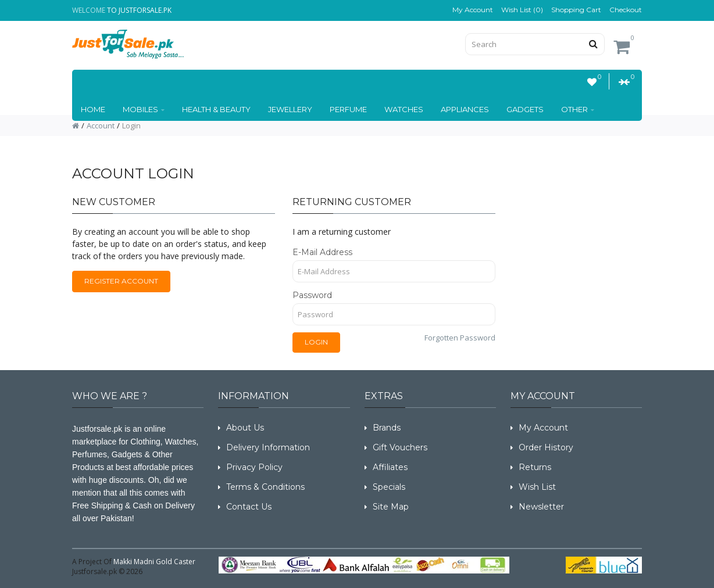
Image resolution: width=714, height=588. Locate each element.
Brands (387, 428)
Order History (546, 447)
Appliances (465, 109)
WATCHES (404, 109)
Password (312, 295)
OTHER (578, 109)
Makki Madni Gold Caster (154, 562)
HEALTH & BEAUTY (216, 109)
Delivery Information (268, 447)
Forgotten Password (460, 338)
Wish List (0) (522, 10)
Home (93, 109)
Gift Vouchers (400, 447)
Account (101, 126)
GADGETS (525, 109)
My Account (473, 10)
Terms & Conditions (265, 487)
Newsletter (541, 507)
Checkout (626, 10)
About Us (245, 428)
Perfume (348, 109)
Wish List (537, 487)
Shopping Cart (576, 10)
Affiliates (390, 467)
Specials (389, 487)
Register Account (121, 281)
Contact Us (249, 507)
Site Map (391, 507)
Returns (535, 467)
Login (131, 126)
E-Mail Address (322, 252)
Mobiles (144, 109)
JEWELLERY (290, 109)
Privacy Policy (254, 467)
